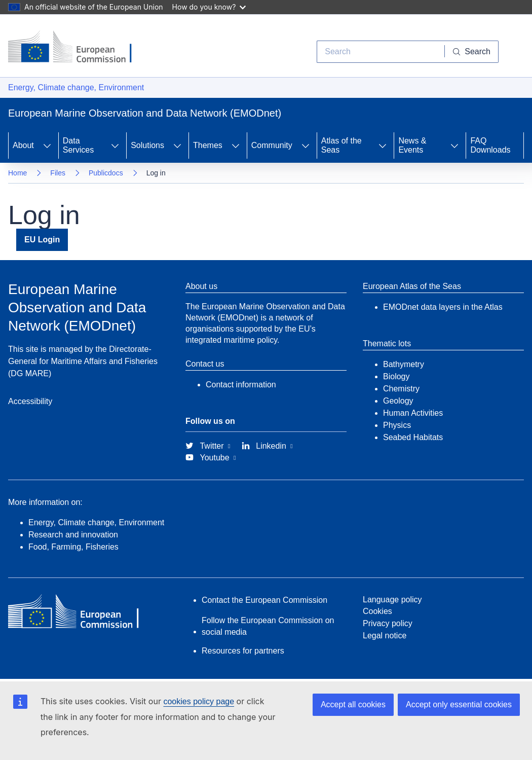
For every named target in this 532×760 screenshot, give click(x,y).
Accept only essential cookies (459, 704)
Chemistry (401, 389)
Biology (396, 376)
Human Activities (413, 413)
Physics (397, 425)
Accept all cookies (353, 704)
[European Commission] (78, 48)
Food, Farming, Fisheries (73, 547)
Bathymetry (404, 364)
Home (17, 173)
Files (58, 173)
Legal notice (385, 636)
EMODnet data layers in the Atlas (443, 307)
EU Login (42, 240)
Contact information (241, 385)
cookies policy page (199, 701)
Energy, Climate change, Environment (76, 87)
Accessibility (30, 401)
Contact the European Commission (264, 600)
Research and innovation (73, 535)
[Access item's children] (47, 146)
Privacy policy (388, 623)
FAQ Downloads (490, 145)
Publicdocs (106, 173)
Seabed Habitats (413, 437)
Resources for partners (243, 651)
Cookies (377, 611)
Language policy (392, 600)
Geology (398, 401)
